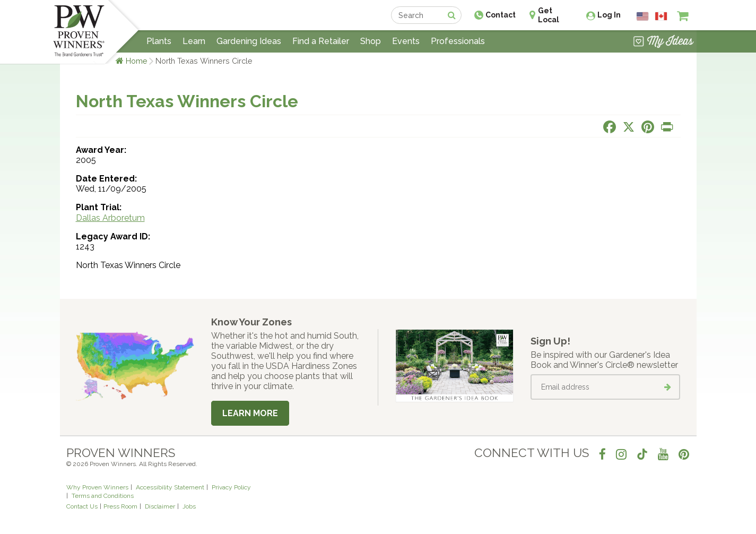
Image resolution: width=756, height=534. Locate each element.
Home (137, 61)
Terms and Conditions (103, 496)
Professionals (458, 41)
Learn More (250, 413)
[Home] (79, 32)
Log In (609, 15)
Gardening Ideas (249, 41)
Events (406, 41)
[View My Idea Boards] (663, 42)
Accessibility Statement (170, 487)
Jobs (189, 506)
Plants (159, 41)
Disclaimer (160, 506)
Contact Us (82, 506)
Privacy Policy (231, 487)
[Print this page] (667, 127)
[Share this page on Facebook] (610, 127)
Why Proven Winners (97, 487)
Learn (194, 41)
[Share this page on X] (629, 127)
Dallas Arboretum (110, 218)
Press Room (120, 506)
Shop (371, 41)
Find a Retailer (321, 41)
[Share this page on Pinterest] (648, 127)
